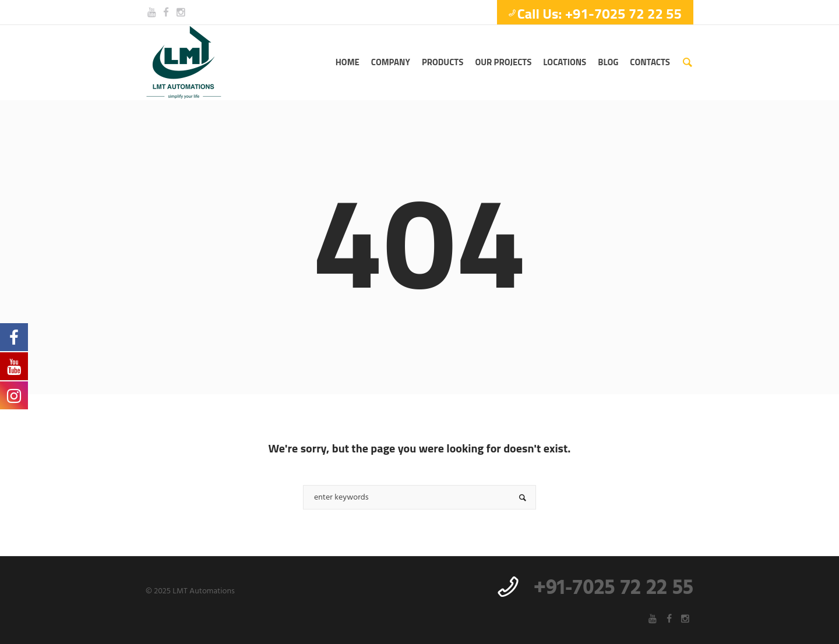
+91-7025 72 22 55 (614, 589)
